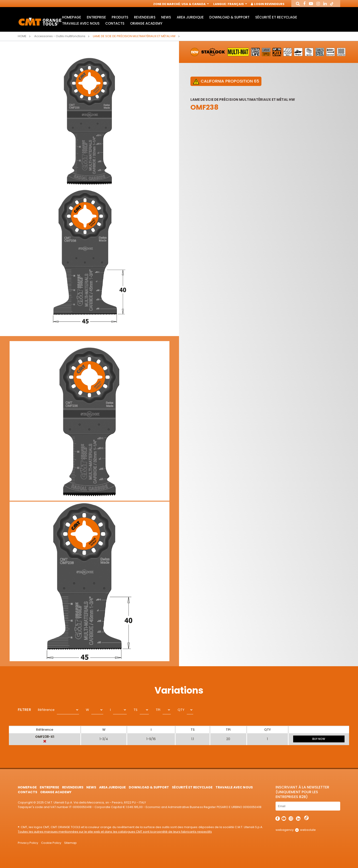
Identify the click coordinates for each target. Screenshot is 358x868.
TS (136, 710)
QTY (181, 710)
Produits (120, 17)
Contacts (115, 23)
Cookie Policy (51, 843)
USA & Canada (195, 4)
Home (22, 36)
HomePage (72, 17)
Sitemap (70, 843)
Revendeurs (145, 17)
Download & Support (229, 17)
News (166, 17)
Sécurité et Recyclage (276, 17)
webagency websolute (296, 830)
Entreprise (96, 17)
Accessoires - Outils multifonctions (60, 36)
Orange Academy (146, 23)
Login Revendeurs (268, 4)
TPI (158, 710)
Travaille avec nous (81, 23)
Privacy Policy (28, 843)
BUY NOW (319, 739)
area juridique (190, 17)
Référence (46, 710)
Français (237, 4)
